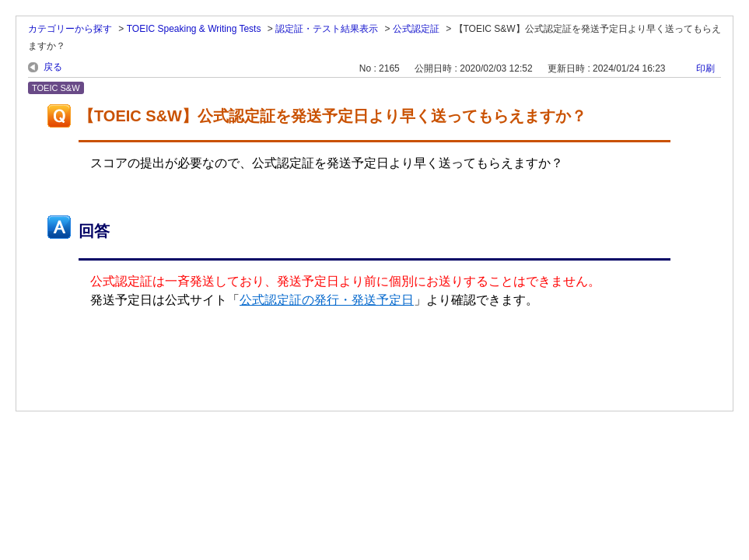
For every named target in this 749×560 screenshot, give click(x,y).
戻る (53, 67)
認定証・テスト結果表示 (327, 29)
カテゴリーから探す (70, 29)
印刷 (705, 68)
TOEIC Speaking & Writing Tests (194, 29)
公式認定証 (416, 29)
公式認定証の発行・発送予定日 (327, 300)
